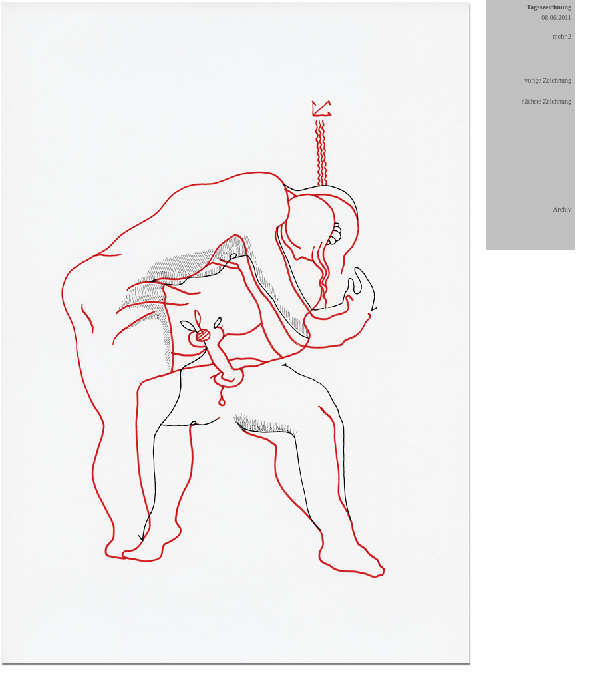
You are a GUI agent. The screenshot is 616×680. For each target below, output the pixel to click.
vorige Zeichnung (548, 80)
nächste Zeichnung (546, 101)
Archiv (562, 209)
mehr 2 (562, 36)
